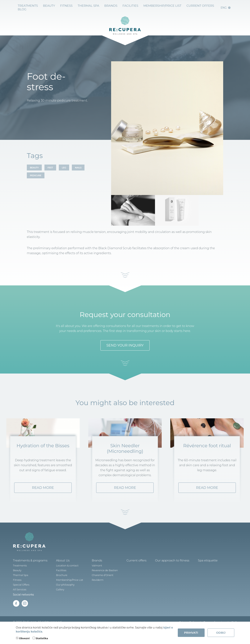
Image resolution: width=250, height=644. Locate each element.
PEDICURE (36, 175)
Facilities (123, 6)
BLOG (210, 6)
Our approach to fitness (163, 571)
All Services (19, 600)
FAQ (234, 619)
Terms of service (214, 619)
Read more (43, 499)
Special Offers (21, 596)
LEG (64, 168)
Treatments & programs (29, 571)
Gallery (57, 600)
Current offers (188, 6)
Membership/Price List (153, 6)
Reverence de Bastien (100, 581)
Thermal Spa (84, 6)
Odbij (221, 633)
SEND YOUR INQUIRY (125, 341)
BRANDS (105, 6)
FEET (50, 168)
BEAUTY (34, 168)
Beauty (47, 6)
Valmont (92, 576)
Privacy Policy (188, 619)
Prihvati (191, 633)
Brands (92, 571)
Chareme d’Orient (97, 586)
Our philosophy (62, 596)
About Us (59, 571)
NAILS (78, 168)
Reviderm (93, 591)
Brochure (58, 586)
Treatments (27, 6)
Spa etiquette (196, 571)
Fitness (63, 6)
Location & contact (64, 576)
